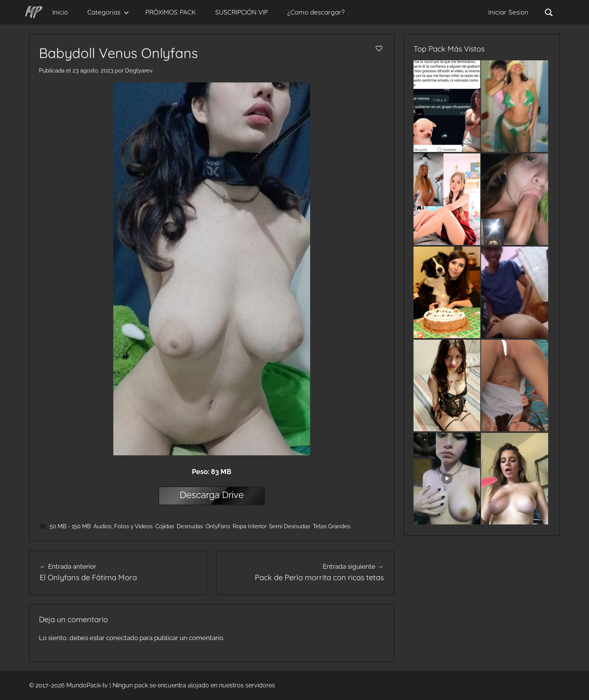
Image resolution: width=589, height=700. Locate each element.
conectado (122, 638)
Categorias (108, 12)
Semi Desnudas (290, 526)
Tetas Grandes (332, 526)
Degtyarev (139, 71)
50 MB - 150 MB (70, 526)
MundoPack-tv (87, 685)
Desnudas (190, 526)
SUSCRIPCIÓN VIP (241, 12)
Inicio (60, 12)
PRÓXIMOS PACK (171, 12)
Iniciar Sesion (508, 12)
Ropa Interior (249, 526)
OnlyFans (218, 526)
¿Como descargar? (316, 12)
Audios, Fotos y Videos (123, 526)
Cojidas (165, 526)
